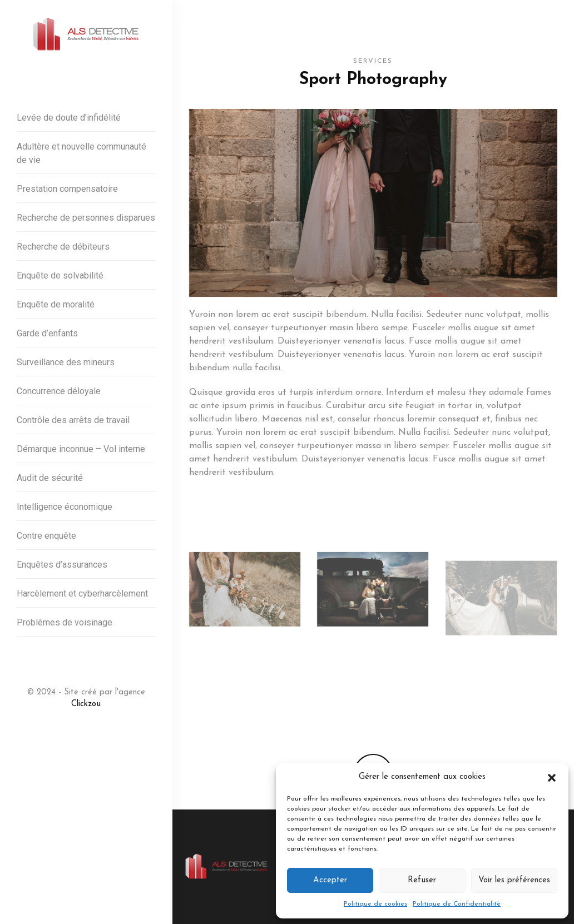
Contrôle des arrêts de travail (73, 420)
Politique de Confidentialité (457, 904)
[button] (552, 777)
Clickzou (86, 704)
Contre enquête (46, 536)
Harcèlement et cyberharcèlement (82, 593)
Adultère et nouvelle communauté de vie (81, 153)
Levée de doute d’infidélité (69, 118)
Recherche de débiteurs (63, 247)
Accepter (330, 880)
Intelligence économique (65, 507)
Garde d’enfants (47, 333)
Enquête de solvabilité (60, 275)
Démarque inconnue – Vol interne (81, 449)
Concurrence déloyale (59, 391)
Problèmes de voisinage (65, 622)
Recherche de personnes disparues (86, 218)
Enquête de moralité (56, 304)
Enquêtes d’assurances (62, 565)
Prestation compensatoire (67, 189)
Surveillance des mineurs (66, 362)
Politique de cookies (375, 904)
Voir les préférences (514, 880)
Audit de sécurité (50, 478)
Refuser (422, 880)
